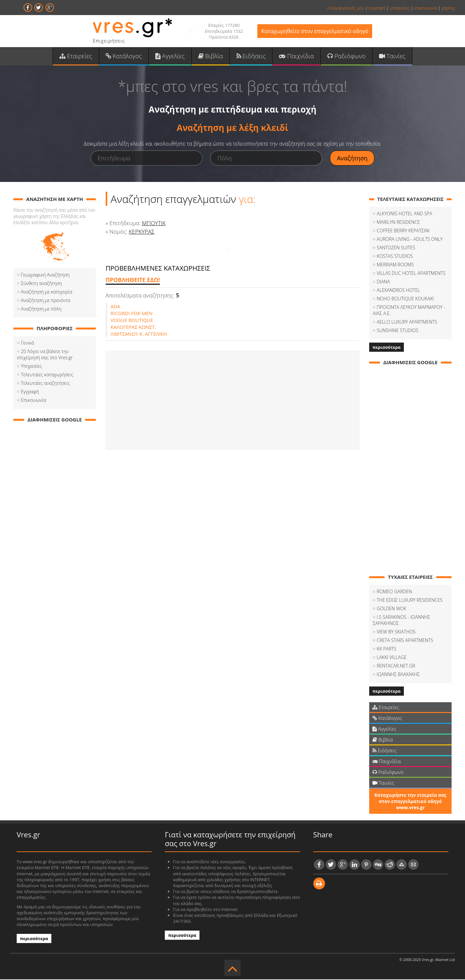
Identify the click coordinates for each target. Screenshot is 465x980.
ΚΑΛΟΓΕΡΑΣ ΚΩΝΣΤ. (133, 328)
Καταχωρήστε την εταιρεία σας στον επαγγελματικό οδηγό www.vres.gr (410, 802)
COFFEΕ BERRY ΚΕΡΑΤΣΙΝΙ (403, 232)
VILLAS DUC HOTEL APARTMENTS (411, 274)
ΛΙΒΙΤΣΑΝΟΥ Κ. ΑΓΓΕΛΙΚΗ (139, 334)
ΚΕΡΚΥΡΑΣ (142, 232)
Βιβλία (211, 56)
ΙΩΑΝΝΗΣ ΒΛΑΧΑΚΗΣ (398, 675)
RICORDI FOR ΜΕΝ (131, 314)
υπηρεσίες (400, 8)
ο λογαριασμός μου (346, 8)
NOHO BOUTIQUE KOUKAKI (405, 300)
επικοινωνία (425, 8)
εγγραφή (377, 8)
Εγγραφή (30, 392)
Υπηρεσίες (31, 367)
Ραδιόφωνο (344, 56)
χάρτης (448, 8)
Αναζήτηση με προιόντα (46, 301)
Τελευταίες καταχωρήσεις (47, 375)
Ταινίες (390, 56)
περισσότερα (387, 348)
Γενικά (27, 344)
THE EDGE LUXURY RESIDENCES (410, 601)
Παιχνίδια (295, 56)
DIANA (383, 283)
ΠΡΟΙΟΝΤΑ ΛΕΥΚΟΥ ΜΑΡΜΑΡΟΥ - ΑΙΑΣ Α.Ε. (409, 311)
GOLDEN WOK (392, 609)
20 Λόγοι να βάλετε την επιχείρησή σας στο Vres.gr (45, 355)
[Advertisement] (232, 401)
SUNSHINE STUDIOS (397, 331)
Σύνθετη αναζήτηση (41, 284)
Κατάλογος (125, 56)
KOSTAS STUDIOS (395, 257)
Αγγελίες (171, 56)
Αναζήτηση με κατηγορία (47, 293)
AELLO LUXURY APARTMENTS (407, 323)
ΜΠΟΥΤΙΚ (154, 224)
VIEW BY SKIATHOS (396, 633)
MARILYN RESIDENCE (398, 223)
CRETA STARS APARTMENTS (405, 641)
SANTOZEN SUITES (396, 249)
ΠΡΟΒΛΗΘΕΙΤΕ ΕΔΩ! (132, 281)
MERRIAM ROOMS (395, 266)
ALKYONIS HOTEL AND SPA (405, 214)
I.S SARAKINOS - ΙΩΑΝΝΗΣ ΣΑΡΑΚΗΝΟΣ (402, 621)
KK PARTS (387, 650)
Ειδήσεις (251, 56)
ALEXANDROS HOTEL (398, 291)
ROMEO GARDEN (394, 592)
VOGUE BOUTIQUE (132, 321)
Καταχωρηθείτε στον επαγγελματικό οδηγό (315, 31)
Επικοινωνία (34, 401)
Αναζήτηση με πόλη (41, 310)
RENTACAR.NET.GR (396, 667)
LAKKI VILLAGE (392, 658)
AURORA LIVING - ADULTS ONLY (410, 240)
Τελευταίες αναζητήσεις (45, 384)
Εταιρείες (78, 56)
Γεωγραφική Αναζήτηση (45, 276)
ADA (115, 307)
